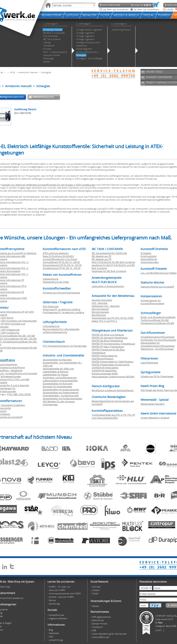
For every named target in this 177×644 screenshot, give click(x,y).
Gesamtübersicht (44, 97)
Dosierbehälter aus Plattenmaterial (61, 392)
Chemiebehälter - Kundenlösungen (61, 395)
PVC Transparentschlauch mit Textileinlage (65, 346)
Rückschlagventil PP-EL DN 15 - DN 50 (62, 265)
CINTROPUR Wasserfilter (104, 371)
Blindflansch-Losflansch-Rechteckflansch (113, 390)
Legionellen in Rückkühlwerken (108, 286)
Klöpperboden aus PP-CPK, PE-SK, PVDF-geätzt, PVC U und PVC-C (113, 319)
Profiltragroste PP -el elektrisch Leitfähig (63, 312)
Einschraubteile (149, 256)
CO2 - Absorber (100, 303)
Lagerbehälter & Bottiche (56, 372)
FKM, (22, 394)
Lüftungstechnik (51, 326)
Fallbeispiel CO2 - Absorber (106, 306)
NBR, (16, 394)
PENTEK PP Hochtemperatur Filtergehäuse (113, 344)
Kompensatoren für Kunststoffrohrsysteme (152, 302)
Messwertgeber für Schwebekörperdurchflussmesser (158, 344)
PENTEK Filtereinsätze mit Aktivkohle (111, 365)
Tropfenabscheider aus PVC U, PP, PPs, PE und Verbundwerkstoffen (113, 416)
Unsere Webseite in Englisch (155, 418)
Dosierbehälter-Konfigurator (57, 360)
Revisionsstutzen (100, 312)
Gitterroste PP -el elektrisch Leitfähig (62, 309)
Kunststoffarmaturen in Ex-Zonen (60, 259)
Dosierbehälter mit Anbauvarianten (61, 389)
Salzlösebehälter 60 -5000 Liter (58, 369)
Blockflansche (99, 315)
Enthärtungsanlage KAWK (105, 374)
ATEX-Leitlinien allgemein (56, 253)
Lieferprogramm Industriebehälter (60, 381)
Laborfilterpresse (149, 363)
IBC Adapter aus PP (102, 259)
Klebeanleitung (51, 279)
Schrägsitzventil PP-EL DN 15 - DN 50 (62, 268)
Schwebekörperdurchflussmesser (158, 337)
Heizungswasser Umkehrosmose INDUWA (113, 377)
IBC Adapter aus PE (101, 256)
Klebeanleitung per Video (56, 282)
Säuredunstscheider (102, 300)
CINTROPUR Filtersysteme (105, 368)
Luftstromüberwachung (55, 332)
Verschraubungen (150, 262)
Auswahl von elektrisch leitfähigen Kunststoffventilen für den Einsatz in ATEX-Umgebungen (49, 185)
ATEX (13, 72)
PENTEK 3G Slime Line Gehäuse (108, 335)
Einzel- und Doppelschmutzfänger (158, 317)
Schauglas (46, 72)
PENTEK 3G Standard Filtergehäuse (110, 338)
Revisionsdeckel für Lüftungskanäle (61, 329)
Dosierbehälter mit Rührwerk (58, 384)
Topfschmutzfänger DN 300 (155, 320)
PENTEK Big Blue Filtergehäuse (107, 341)
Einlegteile (146, 253)
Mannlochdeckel (100, 309)
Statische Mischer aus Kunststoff (157, 287)
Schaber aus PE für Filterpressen (157, 376)
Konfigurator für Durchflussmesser (158, 340)
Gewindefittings (149, 259)
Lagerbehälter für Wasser (56, 375)
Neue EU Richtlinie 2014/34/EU (58, 256)
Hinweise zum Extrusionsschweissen (61, 293)
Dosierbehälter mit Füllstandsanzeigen (63, 398)
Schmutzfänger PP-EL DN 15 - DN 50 (61, 262)
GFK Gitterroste (51, 306)
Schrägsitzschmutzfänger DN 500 (157, 323)
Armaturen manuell (28, 72)
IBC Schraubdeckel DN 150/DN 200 (109, 253)
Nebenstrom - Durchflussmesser (157, 349)
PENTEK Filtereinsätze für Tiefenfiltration (113, 362)
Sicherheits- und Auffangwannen (60, 378)
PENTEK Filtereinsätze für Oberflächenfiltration (105, 357)
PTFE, (10, 394)
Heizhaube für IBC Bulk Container (109, 271)
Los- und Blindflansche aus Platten (159, 273)
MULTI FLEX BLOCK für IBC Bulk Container (113, 262)
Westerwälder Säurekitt (153, 404)
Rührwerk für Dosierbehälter (57, 386)
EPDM (28, 394)
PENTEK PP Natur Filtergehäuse (108, 347)
